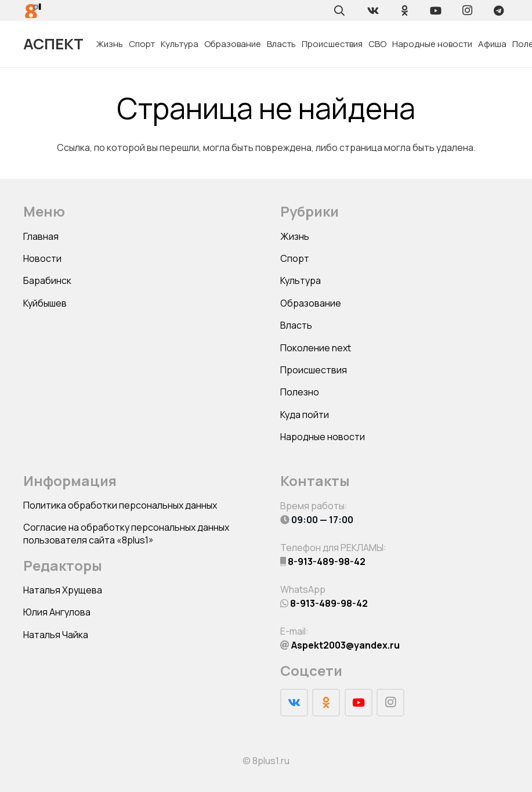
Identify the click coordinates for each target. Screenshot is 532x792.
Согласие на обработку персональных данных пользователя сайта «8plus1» (126, 534)
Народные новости (323, 437)
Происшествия (314, 370)
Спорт (295, 258)
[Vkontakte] (373, 10)
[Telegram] (498, 10)
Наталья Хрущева (63, 590)
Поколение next (316, 348)
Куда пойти (305, 415)
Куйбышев (45, 303)
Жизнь (295, 236)
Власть (296, 325)
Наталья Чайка (56, 635)
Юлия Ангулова (57, 612)
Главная (41, 236)
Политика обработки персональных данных (120, 505)
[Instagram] (467, 10)
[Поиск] (339, 10)
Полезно (300, 392)
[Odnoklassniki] (404, 10)
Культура (301, 280)
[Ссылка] (33, 11)
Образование (311, 303)
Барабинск (47, 280)
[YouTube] (436, 10)
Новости (42, 258)
